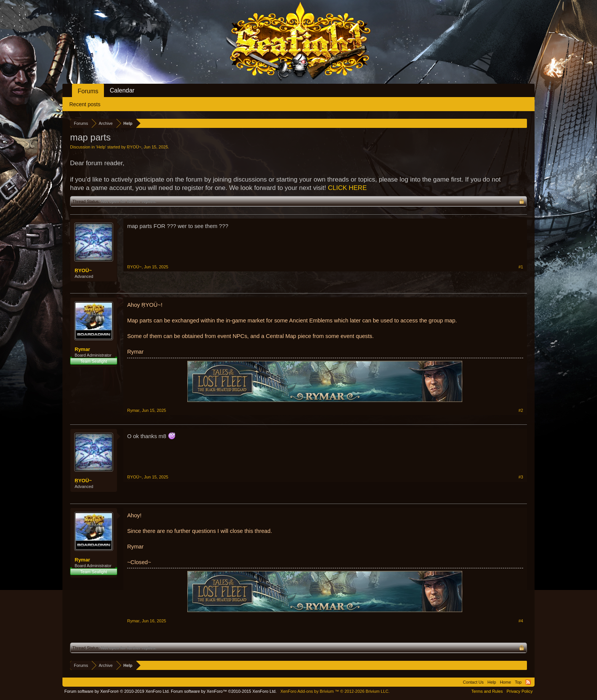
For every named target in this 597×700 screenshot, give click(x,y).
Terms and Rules (487, 691)
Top (518, 682)
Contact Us (473, 682)
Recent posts (85, 104)
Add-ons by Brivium (335, 691)
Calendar (122, 90)
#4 (521, 621)
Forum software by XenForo (117, 691)
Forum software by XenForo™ (224, 691)
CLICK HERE (347, 188)
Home (505, 682)
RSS (528, 682)
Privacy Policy (520, 691)
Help (101, 147)
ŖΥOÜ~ (134, 147)
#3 (521, 477)
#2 (521, 410)
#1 (521, 267)
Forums (88, 91)
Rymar (82, 349)
